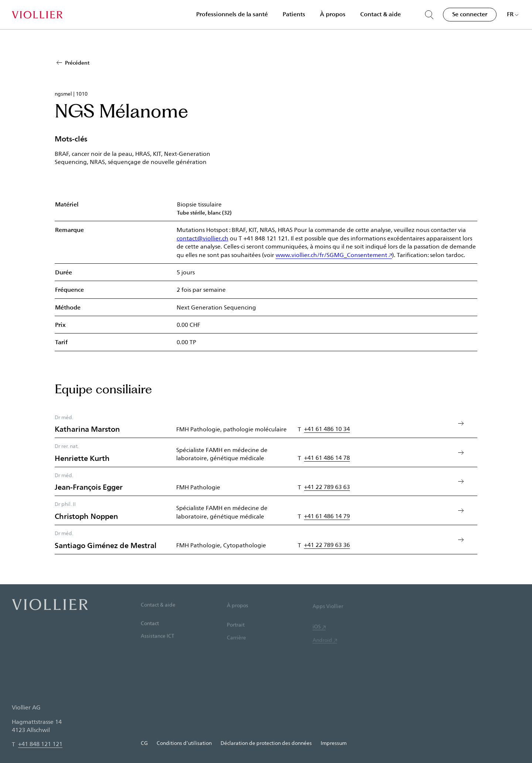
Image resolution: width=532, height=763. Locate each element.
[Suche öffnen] (429, 15)
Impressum (334, 743)
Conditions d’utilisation (184, 743)
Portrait (236, 637)
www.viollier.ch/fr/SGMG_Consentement (331, 255)
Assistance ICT (158, 647)
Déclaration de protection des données (266, 743)
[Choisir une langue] (513, 14)
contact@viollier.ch (202, 238)
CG (144, 743)
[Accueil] (37, 15)
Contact (150, 634)
